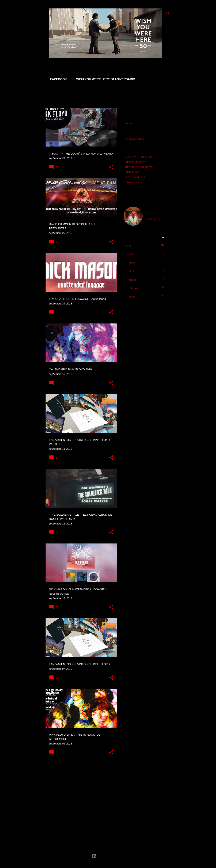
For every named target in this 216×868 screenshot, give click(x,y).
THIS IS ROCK (134, 182)
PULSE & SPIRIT (135, 177)
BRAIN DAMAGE (135, 162)
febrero (133, 288)
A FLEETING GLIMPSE (139, 157)
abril (131, 271)
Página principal (135, 139)
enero (132, 297)
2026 (128, 246)
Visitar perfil (153, 219)
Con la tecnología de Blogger (108, 856)
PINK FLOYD (133, 172)
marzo (132, 280)
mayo (132, 263)
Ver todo (55, 101)
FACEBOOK (57, 79)
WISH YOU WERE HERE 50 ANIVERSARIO (104, 79)
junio (132, 254)
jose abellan (153, 214)
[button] (111, 167)
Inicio (129, 124)
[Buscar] (168, 14)
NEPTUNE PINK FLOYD (139, 167)
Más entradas (81, 769)
